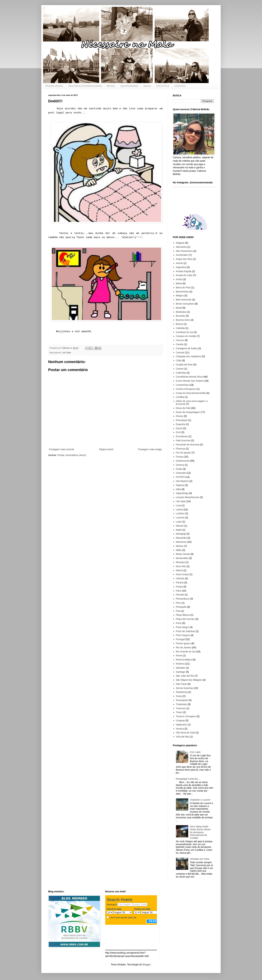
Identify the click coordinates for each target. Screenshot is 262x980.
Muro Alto (181, 566)
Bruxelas (181, 316)
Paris (179, 591)
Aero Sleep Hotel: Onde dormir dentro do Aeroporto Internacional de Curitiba (200, 832)
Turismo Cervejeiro (186, 716)
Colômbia (181, 373)
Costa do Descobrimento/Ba (191, 393)
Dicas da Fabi (183, 408)
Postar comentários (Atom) (72, 455)
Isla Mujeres (182, 481)
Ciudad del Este (184, 365)
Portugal (180, 639)
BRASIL (111, 86)
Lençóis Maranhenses (188, 497)
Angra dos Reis (184, 259)
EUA (178, 432)
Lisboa (179, 510)
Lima (178, 505)
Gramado (181, 473)
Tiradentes (182, 704)
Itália (178, 489)
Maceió (180, 526)
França (180, 457)
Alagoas (180, 243)
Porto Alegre (182, 627)
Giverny (180, 465)
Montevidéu (182, 558)
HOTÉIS (180, 477)
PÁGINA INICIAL (54, 86)
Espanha (181, 424)
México (180, 546)
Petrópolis (181, 607)
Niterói (179, 570)
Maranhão (181, 538)
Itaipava (180, 485)
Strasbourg (182, 692)
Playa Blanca (183, 615)
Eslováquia (182, 420)
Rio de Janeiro (184, 647)
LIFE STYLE (163, 86)
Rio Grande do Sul (186, 652)
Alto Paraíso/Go (184, 251)
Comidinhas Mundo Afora (189, 377)
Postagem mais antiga (150, 449)
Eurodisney (182, 436)
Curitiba (180, 397)
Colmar (180, 369)
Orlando (180, 578)
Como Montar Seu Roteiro (190, 381)
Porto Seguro (183, 635)
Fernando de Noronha (188, 445)
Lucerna (180, 518)
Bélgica (180, 296)
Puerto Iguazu (183, 643)
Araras (179, 263)
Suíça (179, 696)
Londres (180, 513)
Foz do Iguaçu (184, 453)
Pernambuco (183, 599)
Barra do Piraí (183, 288)
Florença (181, 449)
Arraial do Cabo (184, 275)
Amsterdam (182, 255)
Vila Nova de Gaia (186, 733)
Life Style (67, 353)
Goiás (179, 469)
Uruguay (180, 720)
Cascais (180, 352)
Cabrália (180, 328)
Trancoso (181, 708)
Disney (180, 416)
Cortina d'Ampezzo (186, 389)
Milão (179, 550)
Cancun (180, 340)
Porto (179, 623)
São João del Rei (185, 676)
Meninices (181, 542)
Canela (180, 344)
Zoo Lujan (195, 752)
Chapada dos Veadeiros (189, 356)
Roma (179, 655)
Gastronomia (183, 461)
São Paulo (181, 684)
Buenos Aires (183, 320)
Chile (179, 360)
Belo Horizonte (184, 300)
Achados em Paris (200, 859)
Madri (179, 530)
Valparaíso (182, 725)
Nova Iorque (182, 574)
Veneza (180, 729)
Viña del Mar (183, 737)
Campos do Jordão (186, 336)
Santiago (181, 672)
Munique (181, 562)
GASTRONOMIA (129, 86)
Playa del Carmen (185, 619)
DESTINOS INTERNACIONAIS (85, 86)
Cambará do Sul (185, 332)
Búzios (180, 324)
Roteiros (180, 664)
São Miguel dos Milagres (189, 680)
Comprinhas (182, 385)
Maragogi (181, 534)
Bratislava (181, 312)
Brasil (179, 308)
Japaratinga (182, 493)
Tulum (179, 712)
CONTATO (180, 86)
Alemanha (181, 247)
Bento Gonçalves (185, 304)
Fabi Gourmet (183, 440)
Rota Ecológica (184, 660)
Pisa (178, 611)
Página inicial (106, 449)
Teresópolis (182, 700)
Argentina (181, 267)
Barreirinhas (182, 292)
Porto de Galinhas (185, 631)
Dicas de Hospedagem (188, 412)
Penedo (180, 595)
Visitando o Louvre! (200, 800)
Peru (178, 603)
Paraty (179, 587)
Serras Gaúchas (185, 688)
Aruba (179, 279)
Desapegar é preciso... (188, 779)
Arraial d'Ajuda (184, 271)
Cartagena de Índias (187, 348)
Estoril (179, 428)
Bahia (179, 283)
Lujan (179, 522)
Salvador (181, 668)
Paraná (180, 583)
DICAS (147, 86)
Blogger (146, 964)
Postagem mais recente (62, 449)
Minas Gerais (183, 554)
